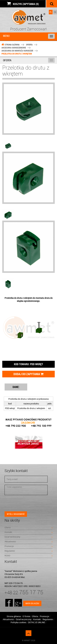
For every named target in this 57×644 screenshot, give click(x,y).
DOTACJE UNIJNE (37, 622)
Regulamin (29, 551)
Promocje (29, 546)
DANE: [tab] (16, 387)
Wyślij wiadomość (16, 514)
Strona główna (11, 45)
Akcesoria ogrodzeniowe (14, 48)
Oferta (29, 45)
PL (51, 12)
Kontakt (29, 532)
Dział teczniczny (24, 619)
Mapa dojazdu (32, 603)
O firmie (26, 616)
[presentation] (28, 503)
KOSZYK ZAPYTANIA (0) (23, 4)
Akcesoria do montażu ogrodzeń (17, 51)
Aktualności (29, 541)
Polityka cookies (18, 622)
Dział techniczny (29, 537)
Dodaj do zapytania (29, 374)
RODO (29, 556)
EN (55, 12)
